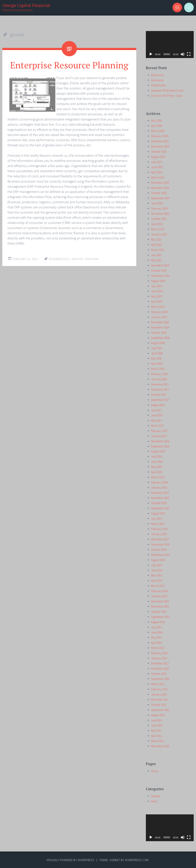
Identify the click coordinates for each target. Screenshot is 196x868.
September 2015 (160, 508)
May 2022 (156, 240)
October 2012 (159, 674)
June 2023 (157, 224)
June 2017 (157, 415)
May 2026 (156, 121)
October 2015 (159, 503)
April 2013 (157, 643)
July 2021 (156, 255)
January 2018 (159, 379)
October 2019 (159, 271)
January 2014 (159, 596)
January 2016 (159, 488)
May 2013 (156, 637)
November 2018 (160, 327)
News (154, 801)
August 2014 (158, 560)
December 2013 (160, 601)
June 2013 (157, 632)
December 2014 (160, 539)
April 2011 (157, 736)
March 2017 (158, 426)
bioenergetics (59, 259)
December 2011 (160, 700)
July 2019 (156, 286)
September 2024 (160, 198)
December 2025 (160, 141)
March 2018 (158, 369)
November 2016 (160, 441)
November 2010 (160, 746)
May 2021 (156, 260)
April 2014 (157, 581)
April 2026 (157, 126)
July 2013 (156, 627)
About (155, 771)
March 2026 (158, 131)
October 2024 (159, 193)
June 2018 (157, 353)
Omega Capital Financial (26, 5)
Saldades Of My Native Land (167, 90)
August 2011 (158, 715)
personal (92, 259)
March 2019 (158, 307)
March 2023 (158, 229)
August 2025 (158, 157)
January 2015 (159, 534)
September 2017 (160, 400)
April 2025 (157, 172)
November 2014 (160, 544)
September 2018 (160, 338)
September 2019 (160, 276)
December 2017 (160, 384)
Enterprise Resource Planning (69, 65)
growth (77, 259)
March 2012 (158, 684)
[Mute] (183, 54)
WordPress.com (137, 860)
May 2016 (156, 467)
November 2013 (160, 606)
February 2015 (159, 529)
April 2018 (157, 364)
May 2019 (156, 296)
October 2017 (159, 395)
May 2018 (156, 358)
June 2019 (157, 291)
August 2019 (158, 281)
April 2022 (157, 245)
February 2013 (159, 653)
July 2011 (156, 720)
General (156, 796)
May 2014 (156, 575)
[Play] (151, 54)
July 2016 (156, 457)
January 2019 (159, 317)
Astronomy (157, 75)
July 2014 (156, 565)
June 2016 (157, 462)
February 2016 (159, 482)
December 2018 (160, 322)
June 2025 (157, 167)
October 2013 (159, 612)
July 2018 (156, 348)
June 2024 (157, 203)
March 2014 (158, 586)
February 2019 (159, 312)
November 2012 (160, 669)
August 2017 (158, 405)
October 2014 (159, 550)
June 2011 (157, 725)
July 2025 (156, 162)
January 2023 (159, 234)
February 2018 (159, 374)
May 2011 (156, 731)
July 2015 (156, 519)
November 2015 (160, 498)
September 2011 (160, 710)
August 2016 (158, 451)
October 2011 (159, 705)
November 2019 (160, 265)
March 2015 (158, 524)
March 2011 (158, 741)
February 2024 (159, 208)
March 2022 (158, 250)
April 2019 (157, 302)
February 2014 (159, 591)
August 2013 (158, 622)
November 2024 (160, 188)
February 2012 (159, 689)
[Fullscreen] (189, 54)
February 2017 (159, 431)
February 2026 (159, 136)
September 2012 (160, 679)
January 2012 (159, 694)
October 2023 (159, 219)
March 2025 (158, 177)
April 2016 (157, 472)
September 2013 (160, 617)
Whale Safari (158, 85)
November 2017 (160, 389)
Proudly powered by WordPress (71, 860)
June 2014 (157, 570)
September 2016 (160, 446)
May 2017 (156, 420)
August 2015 (158, 513)
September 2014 (160, 555)
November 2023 (160, 214)
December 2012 (160, 663)
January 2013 (159, 658)
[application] (170, 45)
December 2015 (160, 493)
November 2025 (160, 146)
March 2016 (158, 477)
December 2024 (160, 183)
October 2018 (159, 333)
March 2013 (158, 648)
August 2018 (158, 343)
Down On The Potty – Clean (167, 96)
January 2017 (159, 436)
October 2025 (159, 152)
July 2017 (156, 410)
